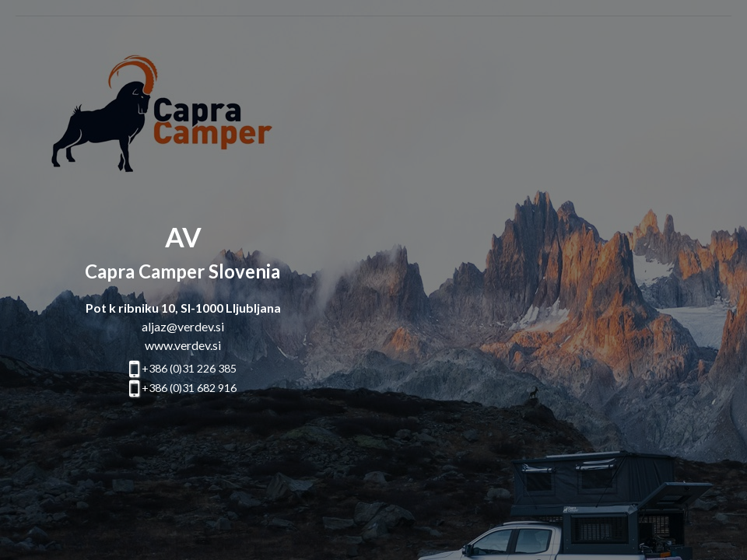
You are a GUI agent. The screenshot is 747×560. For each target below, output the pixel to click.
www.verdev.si (183, 345)
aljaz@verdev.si (183, 326)
